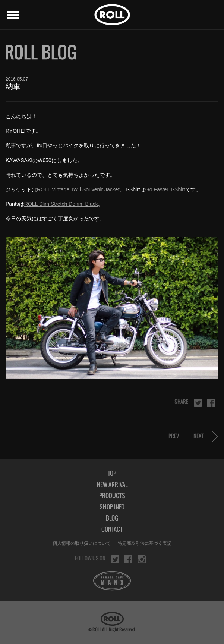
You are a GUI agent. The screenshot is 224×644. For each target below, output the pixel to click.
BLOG (112, 518)
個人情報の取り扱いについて (82, 543)
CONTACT (112, 529)
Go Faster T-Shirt (165, 189)
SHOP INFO (112, 507)
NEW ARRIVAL (112, 484)
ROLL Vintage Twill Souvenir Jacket (78, 189)
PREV (174, 436)
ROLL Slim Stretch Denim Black (61, 204)
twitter (198, 403)
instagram (142, 559)
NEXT (198, 436)
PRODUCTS (112, 496)
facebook (211, 403)
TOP (112, 473)
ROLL (112, 15)
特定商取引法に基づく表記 (145, 543)
